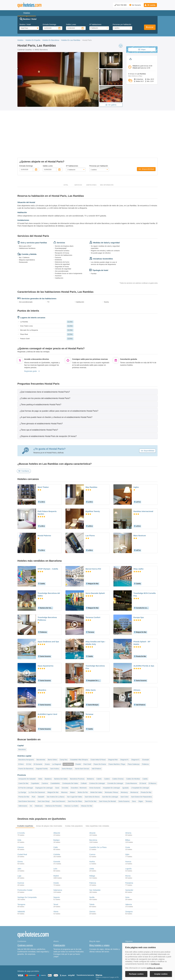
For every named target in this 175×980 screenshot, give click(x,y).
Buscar (150, 27)
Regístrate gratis (32, 346)
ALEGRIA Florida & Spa (144, 641)
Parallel (78, 739)
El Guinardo (38, 739)
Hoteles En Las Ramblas (71, 40)
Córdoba (57, 829)
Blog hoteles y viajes (99, 920)
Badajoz (57, 815)
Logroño (128, 844)
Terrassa (149, 776)
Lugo (19, 851)
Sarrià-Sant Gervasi (82, 744)
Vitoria (56, 887)
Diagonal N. (124, 735)
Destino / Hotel (25, 24)
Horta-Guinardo (95, 763)
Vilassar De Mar (87, 781)
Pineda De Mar (146, 767)
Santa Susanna (124, 776)
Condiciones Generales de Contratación (97, 967)
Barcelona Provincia (77, 754)
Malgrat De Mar (53, 767)
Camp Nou (64, 735)
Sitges (141, 776)
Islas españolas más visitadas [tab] (97, 801)
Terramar (89, 689)
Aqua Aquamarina (45, 641)
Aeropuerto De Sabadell (27, 754)
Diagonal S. (135, 735)
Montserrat (134, 767)
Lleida (92, 844)
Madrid (56, 851)
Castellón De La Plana (98, 822)
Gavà (57, 763)
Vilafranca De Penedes (53, 781)
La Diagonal (56, 739)
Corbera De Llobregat (97, 758)
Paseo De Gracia (100, 739)
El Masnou (152, 758)
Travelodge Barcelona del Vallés (49, 569)
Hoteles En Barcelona (51, 40)
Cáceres (21, 822)
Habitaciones (91, 160)
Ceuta (128, 822)
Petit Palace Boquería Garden (47, 488)
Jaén (19, 844)
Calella (145, 754)
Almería (128, 808)
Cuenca (92, 829)
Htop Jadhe (139, 544)
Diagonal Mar (113, 735)
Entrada (49, 24)
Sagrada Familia (42, 744)
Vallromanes (23, 781)
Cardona (45, 758)
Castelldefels (55, 758)
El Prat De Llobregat (26, 763)
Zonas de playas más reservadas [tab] (49, 801)
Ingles (136, 462)
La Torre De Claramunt (37, 767)
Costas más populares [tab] (74, 801)
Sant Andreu (55, 744)
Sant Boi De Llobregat (110, 772)
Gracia (47, 739)
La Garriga (22, 767)
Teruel (56, 879)
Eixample (146, 735)
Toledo (92, 879)
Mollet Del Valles (96, 767)
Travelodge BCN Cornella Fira (145, 569)
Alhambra (42, 665)
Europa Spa (139, 592)
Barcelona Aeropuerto (26, 735)
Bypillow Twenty (93, 486)
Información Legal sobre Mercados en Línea (32, 971)
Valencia (129, 879)
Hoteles (20, 40)
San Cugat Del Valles (75, 772)
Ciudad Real (22, 829)
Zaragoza (129, 887)
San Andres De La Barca (55, 772)
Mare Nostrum (140, 511)
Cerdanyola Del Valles (70, 758)
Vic (31, 781)
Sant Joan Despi (44, 776)
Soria (127, 872)
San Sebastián (95, 865)
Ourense (21, 858)
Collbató (84, 758)
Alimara (137, 665)
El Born (21, 739)
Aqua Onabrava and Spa (48, 617)
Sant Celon (124, 772)
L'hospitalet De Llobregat (140, 763)
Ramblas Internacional (143, 486)
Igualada (125, 763)
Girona (20, 837)
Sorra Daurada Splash (95, 568)
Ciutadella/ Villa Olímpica (79, 735)
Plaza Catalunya (134, 739)
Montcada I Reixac (111, 767)
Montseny (124, 767)
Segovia (57, 872)
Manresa (64, 767)
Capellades (35, 758)
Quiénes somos (25, 920)
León (55, 844)
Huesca (128, 837)
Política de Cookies (59, 967)
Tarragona (21, 879)
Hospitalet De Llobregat (111, 763)
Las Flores (90, 511)
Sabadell (41, 772)
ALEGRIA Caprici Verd (47, 689)
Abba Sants (91, 665)
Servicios (78, 160)
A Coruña (21, 808)
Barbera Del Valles (61, 754)
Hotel (66, 160)
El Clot (29, 739)
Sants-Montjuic (67, 744)
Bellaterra (90, 754)
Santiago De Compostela (27, 872)
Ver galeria (111, 105)
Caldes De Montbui (133, 754)
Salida (71, 24)
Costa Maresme (131, 758)
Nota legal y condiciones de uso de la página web (34, 967)
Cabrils (99, 754)
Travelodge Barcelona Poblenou (47, 594)
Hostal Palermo (44, 511)
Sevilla (92, 872)
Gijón (127, 829)
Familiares (24, 446)
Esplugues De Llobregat (44, 763)
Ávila (19, 815)
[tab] (87, 367)
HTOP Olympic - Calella (48, 544)
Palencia (93, 858)
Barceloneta (41, 735)
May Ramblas (91, 462)
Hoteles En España (33, 40)
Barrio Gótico (52, 735)
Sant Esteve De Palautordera (141, 772)
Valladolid (21, 887)
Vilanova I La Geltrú (71, 781)
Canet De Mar (23, 758)
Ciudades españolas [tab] (25, 801)
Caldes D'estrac (118, 754)
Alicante (92, 808)
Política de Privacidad (74, 967)
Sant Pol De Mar (91, 776)
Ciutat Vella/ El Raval (98, 735)
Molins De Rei (83, 767)
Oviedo (56, 858)
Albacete (57, 808)
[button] (150, 5)
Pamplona (129, 858)
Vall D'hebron (97, 744)
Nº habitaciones (95, 24)
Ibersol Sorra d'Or (93, 544)
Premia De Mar (24, 772)
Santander (129, 865)
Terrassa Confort (93, 592)
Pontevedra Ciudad (25, 865)
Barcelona (22, 724)
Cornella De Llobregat (115, 758)
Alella (40, 754)
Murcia (128, 851)
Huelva (92, 837)
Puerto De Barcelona (26, 744)
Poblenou (145, 739)
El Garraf (143, 758)
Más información (107, 160)
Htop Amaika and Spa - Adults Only (96, 618)
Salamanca (58, 865)
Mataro (73, 767)
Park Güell (87, 739)
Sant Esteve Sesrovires (27, 776)
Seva (134, 776)
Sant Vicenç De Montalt (107, 776)
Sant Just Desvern (59, 776)
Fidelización (59, 920)
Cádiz (56, 822)
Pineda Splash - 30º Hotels (142, 618)
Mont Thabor (43, 462)
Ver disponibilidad (146, 144)
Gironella (65, 763)
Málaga (92, 851)
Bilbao (128, 815)
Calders (107, 754)
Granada (57, 837)
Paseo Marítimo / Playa (117, 739)
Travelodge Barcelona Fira (95, 642)
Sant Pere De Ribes (75, 776)
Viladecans (39, 781)
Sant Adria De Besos (92, 772)
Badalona (48, 754)
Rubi (33, 772)
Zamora (92, 887)
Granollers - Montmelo (79, 763)
